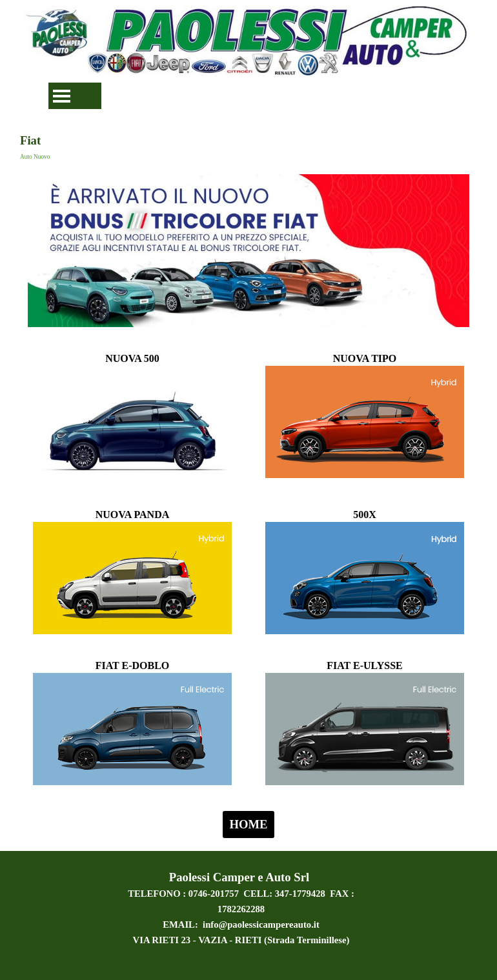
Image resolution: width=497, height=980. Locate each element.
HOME (248, 824)
